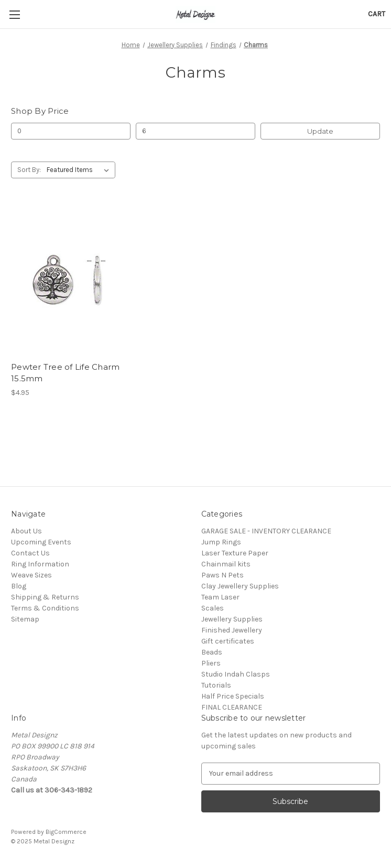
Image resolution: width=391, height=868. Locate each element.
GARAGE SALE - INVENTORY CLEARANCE (266, 531)
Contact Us (30, 553)
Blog (19, 586)
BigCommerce (66, 832)
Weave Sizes (31, 575)
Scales (213, 608)
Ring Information (40, 564)
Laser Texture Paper (235, 553)
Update (320, 131)
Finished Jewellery (232, 630)
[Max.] (195, 131)
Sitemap (25, 619)
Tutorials (216, 685)
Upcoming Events (41, 542)
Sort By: (29, 170)
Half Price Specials (233, 696)
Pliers (211, 663)
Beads (212, 652)
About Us (26, 531)
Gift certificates (228, 641)
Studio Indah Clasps (236, 674)
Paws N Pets (222, 575)
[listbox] (80, 170)
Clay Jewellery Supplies (240, 586)
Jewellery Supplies (232, 619)
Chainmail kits (226, 564)
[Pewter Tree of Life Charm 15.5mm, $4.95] (69, 280)
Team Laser (220, 597)
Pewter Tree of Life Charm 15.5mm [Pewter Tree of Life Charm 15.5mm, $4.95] (65, 373)
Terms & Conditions (45, 608)
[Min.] (71, 131)
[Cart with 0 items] (377, 14)
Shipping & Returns (45, 597)
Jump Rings (221, 542)
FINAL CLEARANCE (232, 707)
